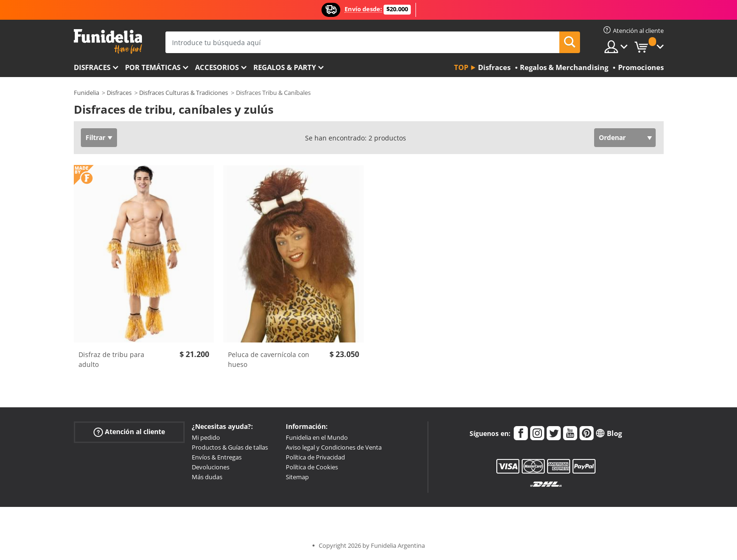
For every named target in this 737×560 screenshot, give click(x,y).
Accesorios (217, 67)
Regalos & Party (285, 67)
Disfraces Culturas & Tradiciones (184, 93)
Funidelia (86, 93)
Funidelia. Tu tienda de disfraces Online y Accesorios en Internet (108, 42)
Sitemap (297, 477)
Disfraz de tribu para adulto (111, 359)
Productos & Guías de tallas (230, 447)
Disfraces (92, 67)
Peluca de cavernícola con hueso (269, 359)
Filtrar (95, 137)
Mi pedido (206, 437)
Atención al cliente (129, 432)
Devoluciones (211, 467)
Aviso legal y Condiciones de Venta (334, 447)
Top (461, 67)
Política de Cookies (312, 467)
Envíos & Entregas (217, 457)
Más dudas (207, 477)
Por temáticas (153, 67)
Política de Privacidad (315, 457)
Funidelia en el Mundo (317, 437)
